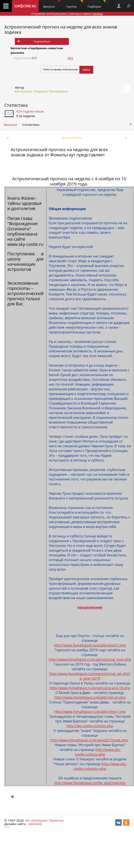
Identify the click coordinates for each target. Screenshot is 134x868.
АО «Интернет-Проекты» (45, 820)
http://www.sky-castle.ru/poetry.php (100, 766)
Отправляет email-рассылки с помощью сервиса (67, 14)
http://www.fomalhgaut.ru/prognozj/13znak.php (89, 740)
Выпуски (52, 4)
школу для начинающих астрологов (25, 264)
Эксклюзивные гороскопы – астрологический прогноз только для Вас (25, 293)
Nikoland (35, 824)
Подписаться (42, 42)
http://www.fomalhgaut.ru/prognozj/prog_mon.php (90, 659)
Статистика (16, 105)
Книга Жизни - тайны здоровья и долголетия (24, 203)
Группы (75, 4)
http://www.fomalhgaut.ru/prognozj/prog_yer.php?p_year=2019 (90, 676)
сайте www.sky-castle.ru (25, 242)
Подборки (96, 4)
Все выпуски (72, 138)
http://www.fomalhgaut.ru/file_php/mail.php (90, 783)
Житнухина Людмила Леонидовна (41, 91)
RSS (71, 58)
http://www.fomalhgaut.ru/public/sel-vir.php (90, 697)
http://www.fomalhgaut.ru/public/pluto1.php (90, 645)
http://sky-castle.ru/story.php (90, 726)
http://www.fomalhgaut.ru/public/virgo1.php (90, 712)
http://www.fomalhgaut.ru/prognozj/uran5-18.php (90, 688)
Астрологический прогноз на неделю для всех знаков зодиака (61, 29)
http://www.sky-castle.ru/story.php (98, 752)
